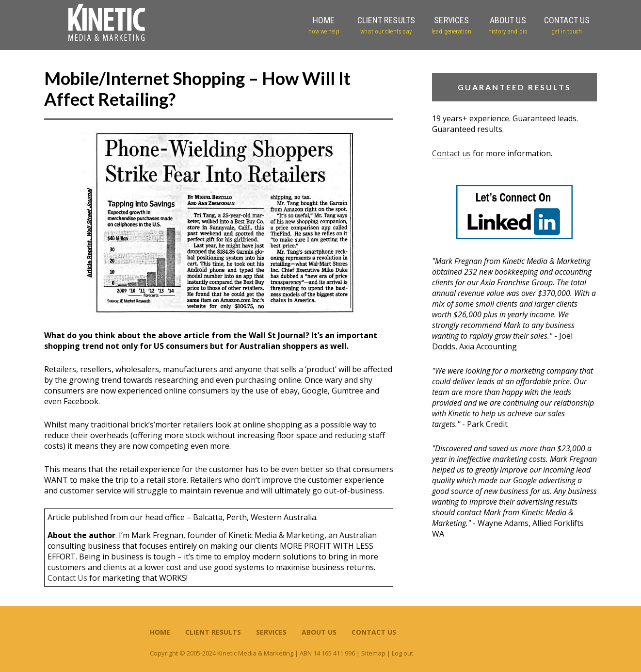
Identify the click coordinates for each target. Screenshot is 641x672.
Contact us (451, 153)
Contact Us (67, 578)
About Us (319, 632)
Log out (402, 653)
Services (271, 632)
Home (160, 632)
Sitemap (373, 653)
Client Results (213, 632)
